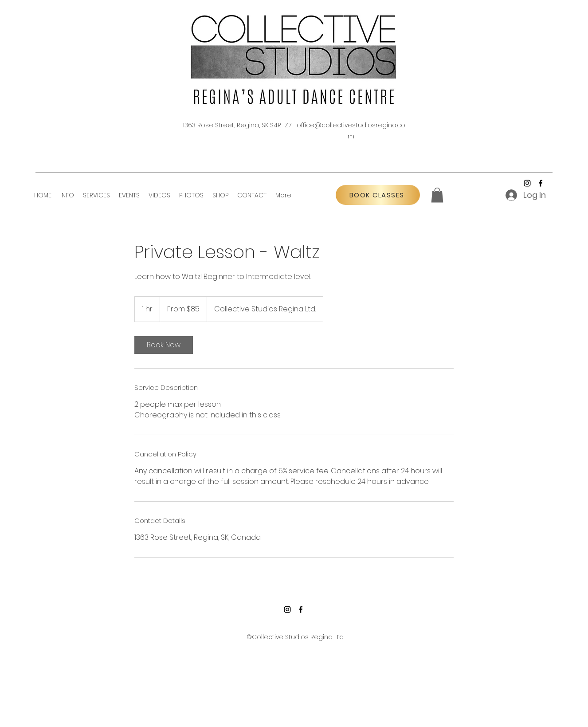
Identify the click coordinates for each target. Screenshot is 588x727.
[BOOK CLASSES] (378, 195)
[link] (164, 345)
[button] (67, 195)
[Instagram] (527, 183)
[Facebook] (541, 183)
